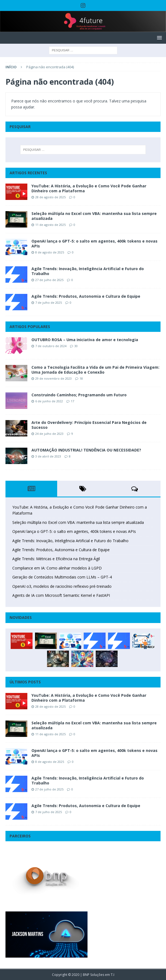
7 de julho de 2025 (49, 302)
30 (76, 346)
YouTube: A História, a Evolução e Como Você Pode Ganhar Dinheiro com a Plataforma (89, 188)
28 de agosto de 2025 (50, 197)
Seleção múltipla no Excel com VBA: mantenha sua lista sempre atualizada (94, 216)
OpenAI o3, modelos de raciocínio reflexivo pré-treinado (62, 586)
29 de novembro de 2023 (53, 378)
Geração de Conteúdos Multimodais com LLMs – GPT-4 (62, 577)
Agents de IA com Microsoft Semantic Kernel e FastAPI (61, 595)
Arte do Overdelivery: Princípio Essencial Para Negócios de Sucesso (89, 425)
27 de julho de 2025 (49, 280)
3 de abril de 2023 (48, 456)
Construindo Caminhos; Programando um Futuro (79, 395)
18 (81, 378)
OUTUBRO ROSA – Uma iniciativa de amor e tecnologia (85, 340)
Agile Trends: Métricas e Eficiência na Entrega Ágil (56, 559)
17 (72, 401)
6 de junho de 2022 (49, 401)
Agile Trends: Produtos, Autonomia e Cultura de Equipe (86, 296)
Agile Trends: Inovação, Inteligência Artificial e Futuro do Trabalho (88, 271)
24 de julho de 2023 (49, 434)
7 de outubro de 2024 (51, 346)
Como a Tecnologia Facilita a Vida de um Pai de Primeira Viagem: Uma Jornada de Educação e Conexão (95, 370)
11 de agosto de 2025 (50, 225)
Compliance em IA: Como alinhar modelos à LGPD (57, 568)
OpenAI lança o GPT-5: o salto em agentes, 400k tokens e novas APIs (94, 243)
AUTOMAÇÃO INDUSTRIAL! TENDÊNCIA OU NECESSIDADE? (86, 450)
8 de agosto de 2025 (50, 252)
